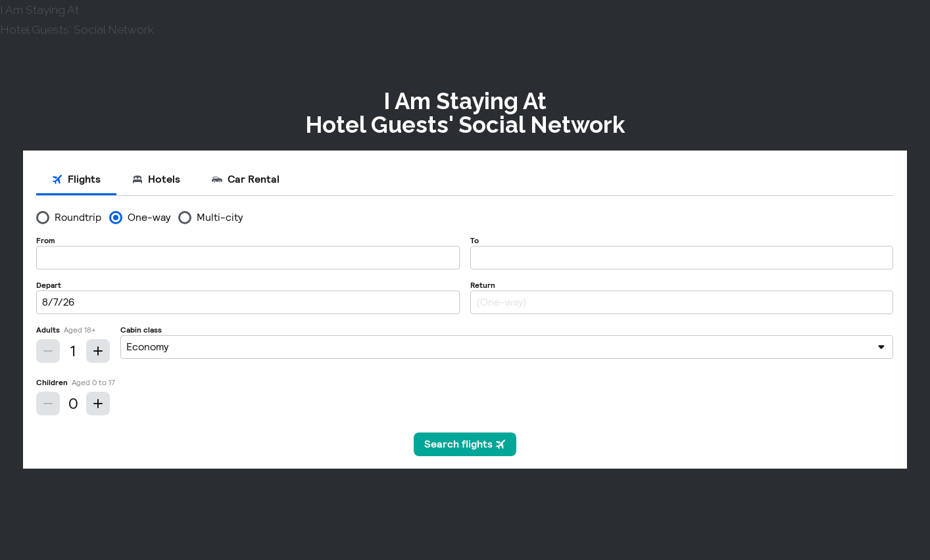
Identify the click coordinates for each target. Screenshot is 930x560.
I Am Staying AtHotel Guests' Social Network (465, 113)
